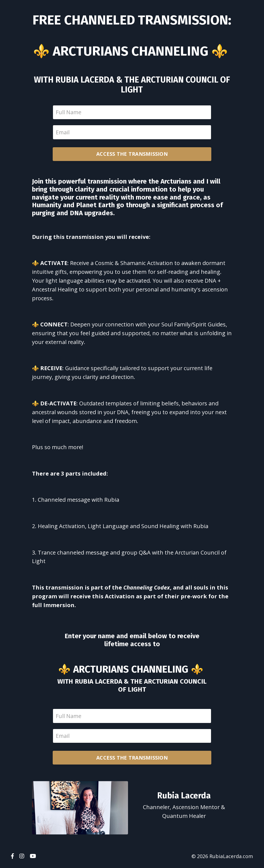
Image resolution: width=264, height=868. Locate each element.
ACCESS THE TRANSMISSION (132, 154)
